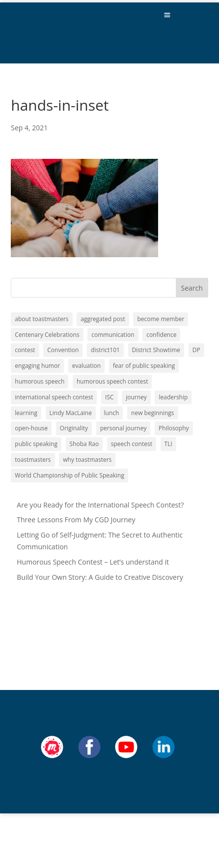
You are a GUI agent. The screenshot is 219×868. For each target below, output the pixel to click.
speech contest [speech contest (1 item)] (132, 444)
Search (192, 288)
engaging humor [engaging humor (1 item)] (37, 366)
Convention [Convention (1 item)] (63, 350)
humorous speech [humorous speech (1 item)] (40, 381)
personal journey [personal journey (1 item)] (123, 428)
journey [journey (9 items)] (136, 397)
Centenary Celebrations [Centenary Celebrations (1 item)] (47, 335)
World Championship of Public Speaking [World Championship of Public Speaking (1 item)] (69, 475)
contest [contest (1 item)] (25, 350)
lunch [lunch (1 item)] (112, 413)
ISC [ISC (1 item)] (109, 397)
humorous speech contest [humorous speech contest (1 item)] (112, 381)
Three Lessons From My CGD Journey (76, 520)
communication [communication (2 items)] (113, 335)
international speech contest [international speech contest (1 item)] (54, 397)
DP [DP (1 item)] (196, 350)
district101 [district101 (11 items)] (105, 350)
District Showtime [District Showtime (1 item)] (156, 350)
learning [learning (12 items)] (26, 413)
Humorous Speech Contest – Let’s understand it (93, 562)
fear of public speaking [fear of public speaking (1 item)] (144, 366)
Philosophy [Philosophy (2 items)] (174, 428)
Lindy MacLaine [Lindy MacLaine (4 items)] (71, 413)
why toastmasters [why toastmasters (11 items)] (87, 460)
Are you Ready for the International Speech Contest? (100, 505)
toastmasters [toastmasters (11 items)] (33, 460)
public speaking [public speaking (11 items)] (36, 444)
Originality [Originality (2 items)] (74, 428)
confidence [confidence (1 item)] (161, 335)
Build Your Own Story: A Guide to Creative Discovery (100, 577)
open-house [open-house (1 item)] (31, 428)
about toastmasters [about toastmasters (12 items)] (41, 319)
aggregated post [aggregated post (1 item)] (103, 319)
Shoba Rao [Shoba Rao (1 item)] (84, 444)
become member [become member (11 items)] (161, 319)
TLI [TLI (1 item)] (168, 444)
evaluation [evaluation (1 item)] (86, 366)
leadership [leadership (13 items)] (173, 397)
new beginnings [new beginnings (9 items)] (152, 413)
